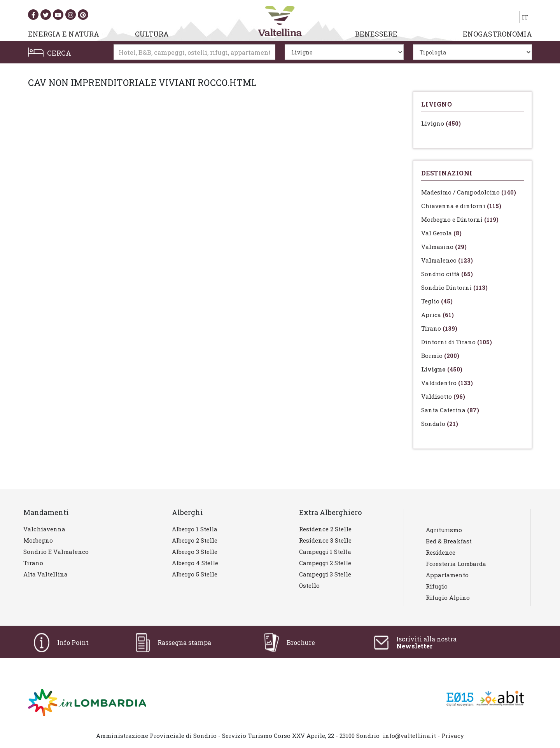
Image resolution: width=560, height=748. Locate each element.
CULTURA (152, 34)
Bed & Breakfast (449, 541)
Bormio (440, 356)
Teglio (437, 301)
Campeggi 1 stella (325, 552)
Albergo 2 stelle (195, 540)
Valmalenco (447, 260)
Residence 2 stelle (325, 529)
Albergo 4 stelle (195, 563)
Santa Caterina (450, 410)
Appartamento (447, 575)
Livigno (441, 123)
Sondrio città (447, 274)
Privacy (453, 736)
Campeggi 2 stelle (325, 563)
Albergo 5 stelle (195, 574)
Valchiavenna (44, 529)
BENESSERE (376, 34)
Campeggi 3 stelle (325, 574)
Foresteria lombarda (456, 564)
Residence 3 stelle (325, 540)
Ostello (309, 585)
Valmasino (444, 247)
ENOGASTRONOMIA (497, 34)
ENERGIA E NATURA (64, 34)
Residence (441, 552)
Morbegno (38, 540)
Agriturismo (444, 530)
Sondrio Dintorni (454, 287)
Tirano (439, 328)
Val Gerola (441, 233)
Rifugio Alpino (448, 597)
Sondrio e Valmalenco (56, 552)
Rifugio (437, 586)
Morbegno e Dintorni (460, 219)
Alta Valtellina (45, 574)
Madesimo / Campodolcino (469, 192)
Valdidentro (447, 383)
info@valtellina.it (409, 736)
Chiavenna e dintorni (461, 206)
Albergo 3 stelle (195, 552)
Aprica (437, 315)
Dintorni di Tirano (457, 342)
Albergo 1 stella (195, 529)
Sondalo (440, 424)
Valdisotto (443, 396)
